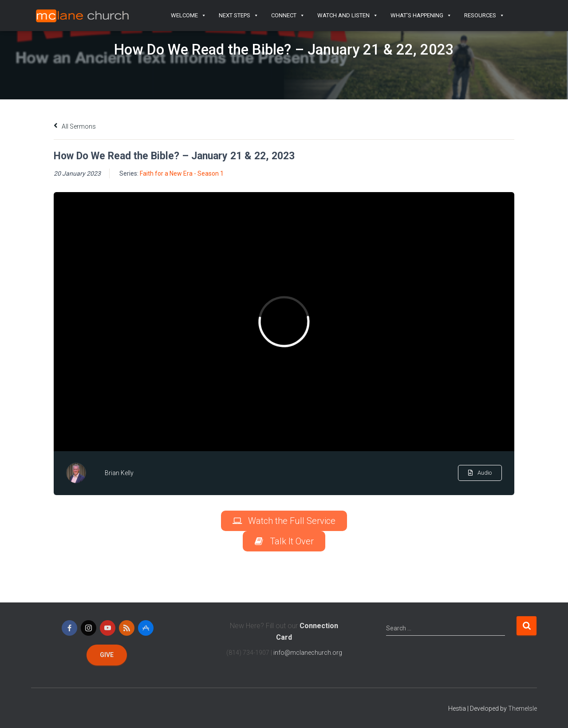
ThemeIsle (523, 708)
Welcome (189, 16)
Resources (484, 16)
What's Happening (421, 16)
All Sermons (75, 126)
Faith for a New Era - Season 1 (182, 173)
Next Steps (239, 16)
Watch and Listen (348, 16)
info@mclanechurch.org (308, 653)
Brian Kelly (119, 473)
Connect (288, 16)
